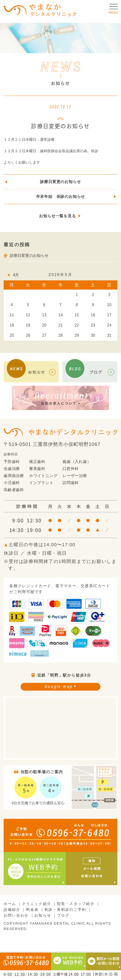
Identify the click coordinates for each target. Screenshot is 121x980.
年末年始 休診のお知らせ (61, 197)
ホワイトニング (43, 476)
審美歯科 (37, 469)
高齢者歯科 (14, 490)
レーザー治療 (75, 476)
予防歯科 (12, 462)
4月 (16, 275)
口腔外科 (71, 469)
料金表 (32, 909)
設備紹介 (12, 909)
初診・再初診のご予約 (65, 909)
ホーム (10, 904)
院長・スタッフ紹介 (76, 904)
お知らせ (43, 915)
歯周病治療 (14, 476)
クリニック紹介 (36, 904)
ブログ (63, 915)
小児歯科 (12, 483)
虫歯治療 (12, 469)
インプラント (41, 483)
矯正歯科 (37, 462)
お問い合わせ (16, 915)
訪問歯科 (71, 483)
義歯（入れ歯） (77, 462)
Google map (59, 686)
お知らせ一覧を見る (57, 216)
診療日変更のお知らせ (60, 182)
